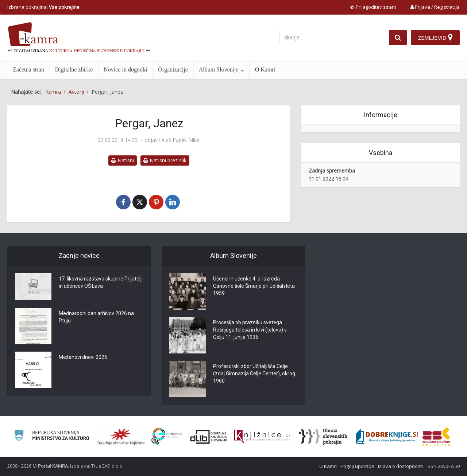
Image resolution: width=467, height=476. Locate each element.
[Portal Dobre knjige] (387, 437)
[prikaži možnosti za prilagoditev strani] (373, 7)
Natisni (123, 160)
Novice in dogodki (125, 69)
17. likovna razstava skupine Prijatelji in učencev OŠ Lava (101, 282)
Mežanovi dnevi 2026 (83, 357)
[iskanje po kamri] (334, 38)
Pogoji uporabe (357, 466)
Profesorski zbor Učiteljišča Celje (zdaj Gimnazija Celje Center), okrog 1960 (254, 374)
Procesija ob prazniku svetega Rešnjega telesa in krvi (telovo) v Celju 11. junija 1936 (250, 330)
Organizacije (173, 69)
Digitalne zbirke (74, 69)
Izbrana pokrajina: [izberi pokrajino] (43, 7)
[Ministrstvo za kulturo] (52, 436)
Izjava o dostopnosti (400, 466)
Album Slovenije (219, 69)
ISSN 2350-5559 (443, 466)
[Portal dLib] (209, 437)
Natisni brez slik (165, 160)
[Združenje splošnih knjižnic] (436, 437)
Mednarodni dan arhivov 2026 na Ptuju (96, 317)
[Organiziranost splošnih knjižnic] (121, 437)
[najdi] (398, 38)
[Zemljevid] (435, 38)
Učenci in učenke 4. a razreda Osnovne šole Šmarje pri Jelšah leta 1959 (254, 286)
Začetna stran (28, 69)
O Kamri (265, 69)
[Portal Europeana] (167, 436)
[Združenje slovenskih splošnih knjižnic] (262, 437)
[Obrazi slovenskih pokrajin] (323, 437)
